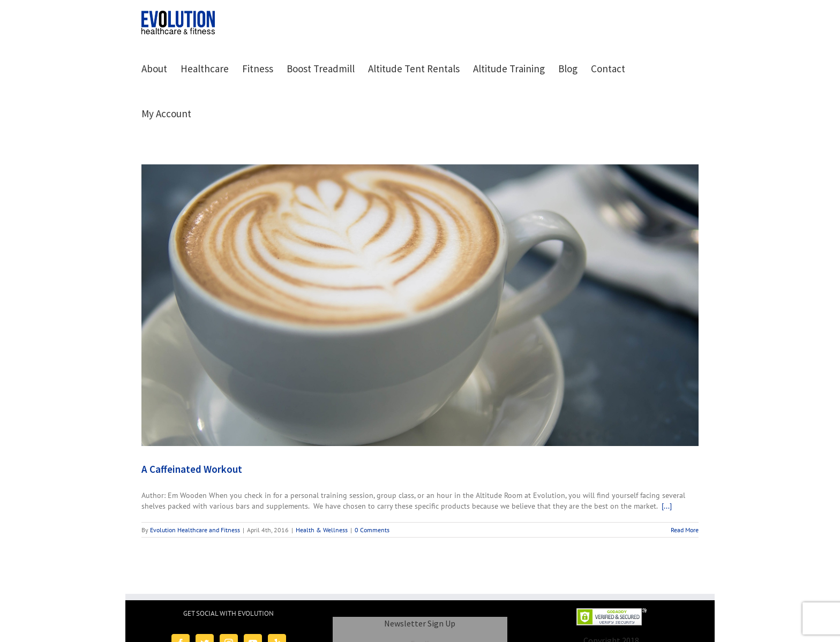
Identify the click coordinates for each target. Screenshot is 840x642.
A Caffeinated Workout (192, 469)
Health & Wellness (322, 530)
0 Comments (372, 530)
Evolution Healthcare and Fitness (195, 530)
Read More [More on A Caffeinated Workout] (685, 530)
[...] (667, 506)
